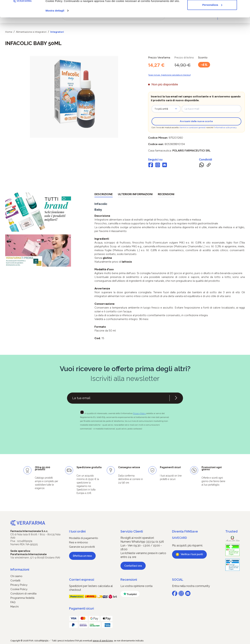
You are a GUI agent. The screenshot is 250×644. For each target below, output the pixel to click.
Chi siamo (16, 576)
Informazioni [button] (20, 569)
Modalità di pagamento (84, 538)
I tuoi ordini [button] (77, 531)
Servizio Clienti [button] (132, 531)
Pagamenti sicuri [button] (82, 608)
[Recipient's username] (118, 398)
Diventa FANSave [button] (185, 531)
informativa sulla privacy (226, 128)
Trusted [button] (231, 531)
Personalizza (212, 21)
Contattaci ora (133, 566)
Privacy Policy (140, 413)
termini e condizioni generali (193, 128)
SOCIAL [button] (178, 580)
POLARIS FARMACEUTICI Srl (191, 151)
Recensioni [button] (129, 580)
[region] (74, 97)
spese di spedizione (103, 641)
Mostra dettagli (55, 26)
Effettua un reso (82, 556)
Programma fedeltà (22, 598)
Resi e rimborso (79, 542)
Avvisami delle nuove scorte (196, 121)
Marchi (14, 607)
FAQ (13, 602)
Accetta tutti (212, 9)
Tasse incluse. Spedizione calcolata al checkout (169, 75)
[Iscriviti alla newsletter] (176, 398)
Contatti (15, 581)
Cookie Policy (19, 589)
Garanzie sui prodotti (82, 547)
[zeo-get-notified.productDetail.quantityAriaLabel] (166, 109)
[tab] (104, 195)
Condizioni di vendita (23, 594)
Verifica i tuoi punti (192, 554)
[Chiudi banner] (245, 5)
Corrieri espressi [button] (82, 580)
